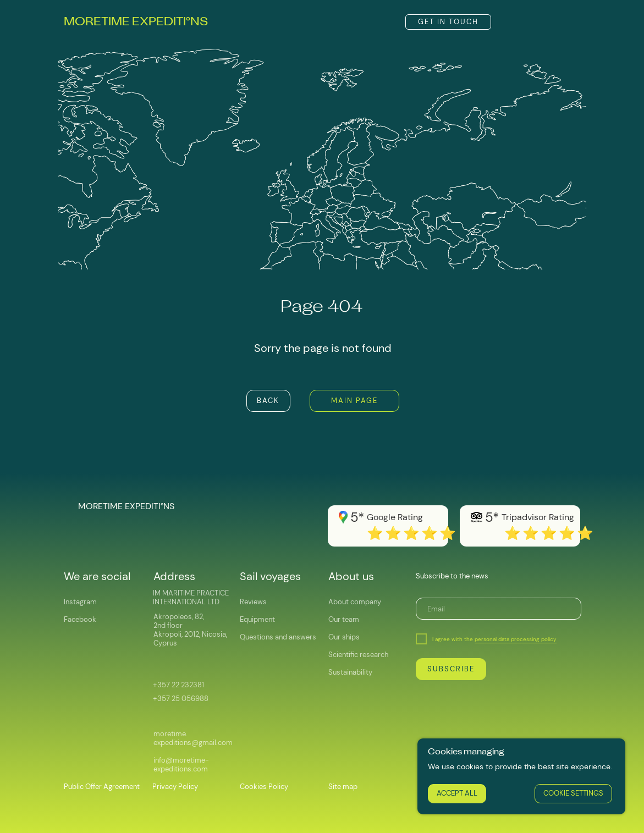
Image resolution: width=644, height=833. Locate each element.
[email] (499, 609)
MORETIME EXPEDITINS (136, 23)
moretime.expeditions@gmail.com (193, 738)
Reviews (253, 602)
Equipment (257, 619)
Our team (344, 619)
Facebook (80, 619)
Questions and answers (278, 637)
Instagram (80, 602)
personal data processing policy (516, 639)
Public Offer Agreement (102, 787)
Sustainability (350, 672)
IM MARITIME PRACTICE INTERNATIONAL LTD (191, 597)
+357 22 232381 (178, 685)
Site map (343, 787)
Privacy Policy (175, 787)
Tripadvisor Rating (538, 517)
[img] (513, 22)
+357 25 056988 (181, 699)
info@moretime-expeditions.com (181, 765)
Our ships (344, 637)
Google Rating (395, 517)
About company (355, 602)
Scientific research (358, 655)
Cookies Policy (264, 787)
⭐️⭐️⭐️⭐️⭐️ (550, 533)
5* (492, 517)
